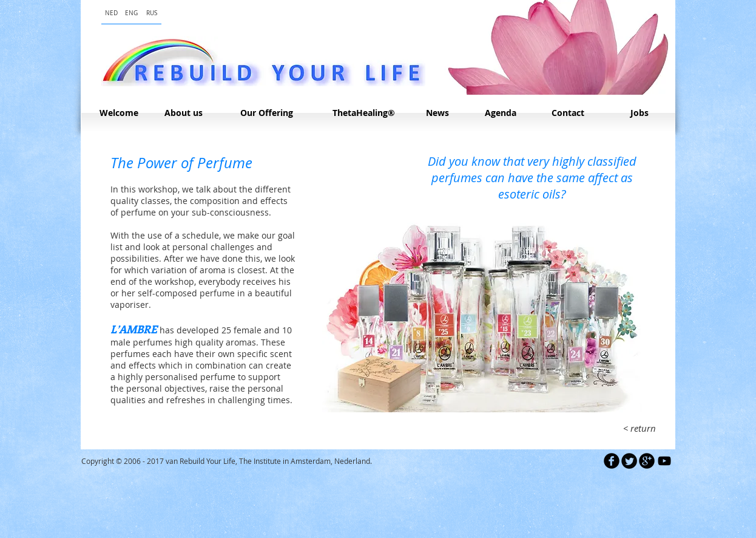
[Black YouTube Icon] (664, 461)
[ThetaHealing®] (364, 113)
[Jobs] (640, 113)
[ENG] (131, 13)
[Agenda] (501, 113)
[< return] (640, 428)
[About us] (183, 113)
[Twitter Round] (629, 461)
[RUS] (151, 13)
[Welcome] (119, 113)
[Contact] (568, 113)
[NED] (111, 13)
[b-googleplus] (647, 461)
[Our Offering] (266, 113)
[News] (437, 113)
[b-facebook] (612, 461)
